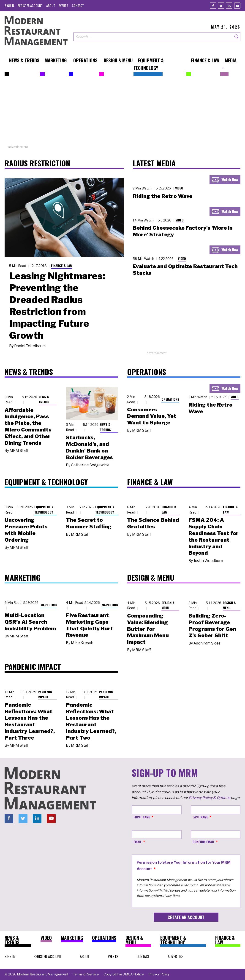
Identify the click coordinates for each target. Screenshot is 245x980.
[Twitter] (221, 6)
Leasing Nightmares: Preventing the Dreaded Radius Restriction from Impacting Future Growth (57, 306)
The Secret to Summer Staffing (89, 523)
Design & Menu (168, 605)
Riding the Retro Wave (163, 196)
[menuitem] (9, 5)
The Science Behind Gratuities (153, 523)
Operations (170, 399)
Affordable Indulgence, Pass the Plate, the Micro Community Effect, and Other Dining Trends (28, 426)
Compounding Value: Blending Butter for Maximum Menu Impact (148, 629)
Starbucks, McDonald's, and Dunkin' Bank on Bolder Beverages (89, 447)
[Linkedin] (229, 6)
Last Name (200, 817)
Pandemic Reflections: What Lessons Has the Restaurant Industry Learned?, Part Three (30, 721)
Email (138, 842)
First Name (142, 817)
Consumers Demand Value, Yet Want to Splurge (152, 416)
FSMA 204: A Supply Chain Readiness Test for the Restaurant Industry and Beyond (214, 536)
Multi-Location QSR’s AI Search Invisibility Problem (30, 622)
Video (179, 188)
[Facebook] (213, 6)
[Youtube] (237, 6)
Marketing (49, 605)
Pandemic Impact (45, 694)
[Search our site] (153, 37)
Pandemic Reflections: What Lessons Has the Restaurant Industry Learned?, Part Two (91, 721)
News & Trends (44, 399)
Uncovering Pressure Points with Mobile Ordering (26, 530)
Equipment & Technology (44, 509)
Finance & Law (62, 265)
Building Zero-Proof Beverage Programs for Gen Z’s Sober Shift (212, 626)
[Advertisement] (122, 113)
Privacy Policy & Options (209, 798)
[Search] (237, 37)
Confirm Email (204, 842)
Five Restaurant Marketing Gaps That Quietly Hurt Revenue (90, 625)
